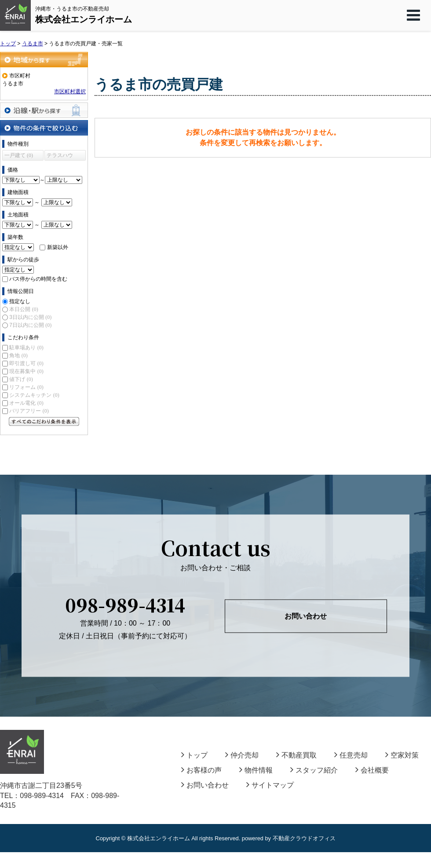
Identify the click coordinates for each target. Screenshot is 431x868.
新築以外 (58, 247)
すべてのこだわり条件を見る (44, 421)
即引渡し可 (26, 363)
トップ (194, 755)
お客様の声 (201, 770)
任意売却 (351, 755)
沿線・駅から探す (44, 110)
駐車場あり (26, 348)
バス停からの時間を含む (38, 279)
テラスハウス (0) (60, 156)
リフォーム (26, 387)
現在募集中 (26, 371)
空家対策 (402, 755)
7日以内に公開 (30, 325)
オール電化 (26, 403)
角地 (18, 355)
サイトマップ (270, 785)
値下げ (21, 379)
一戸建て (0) (19, 155)
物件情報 (256, 770)
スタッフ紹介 (314, 770)
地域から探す (44, 60)
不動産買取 (296, 755)
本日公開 (24, 309)
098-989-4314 (125, 604)
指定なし (20, 301)
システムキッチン (34, 395)
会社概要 (372, 770)
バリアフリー (29, 411)
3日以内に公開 (30, 317)
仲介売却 (242, 755)
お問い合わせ (306, 616)
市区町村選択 (70, 92)
